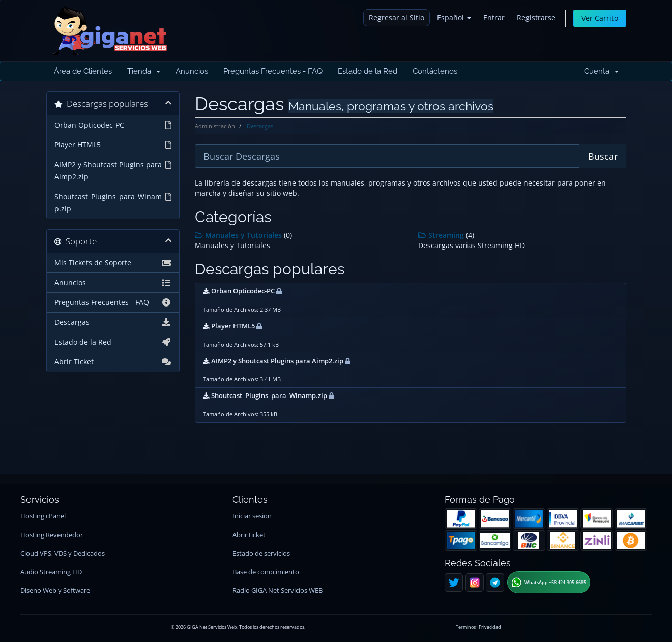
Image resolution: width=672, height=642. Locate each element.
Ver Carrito (600, 18)
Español (454, 18)
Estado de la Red (368, 71)
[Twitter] (454, 583)
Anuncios (192, 71)
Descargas (113, 322)
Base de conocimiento (266, 572)
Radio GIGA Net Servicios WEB (277, 590)
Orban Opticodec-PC (113, 125)
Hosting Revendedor (52, 535)
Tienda (144, 71)
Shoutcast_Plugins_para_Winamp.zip (113, 202)
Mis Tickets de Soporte (113, 263)
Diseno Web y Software (55, 590)
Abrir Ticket (113, 362)
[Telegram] (495, 583)
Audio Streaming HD (51, 572)
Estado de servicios (261, 553)
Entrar (494, 18)
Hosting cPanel (43, 516)
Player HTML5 (113, 145)
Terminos (466, 627)
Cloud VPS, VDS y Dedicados (63, 553)
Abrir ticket (249, 535)
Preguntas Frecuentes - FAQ (273, 71)
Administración (215, 126)
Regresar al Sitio (397, 18)
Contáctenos (435, 71)
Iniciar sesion (252, 516)
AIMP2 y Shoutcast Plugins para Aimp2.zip (113, 170)
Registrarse (536, 18)
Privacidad (490, 627)
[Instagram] (475, 583)
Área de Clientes (83, 71)
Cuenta (601, 71)
